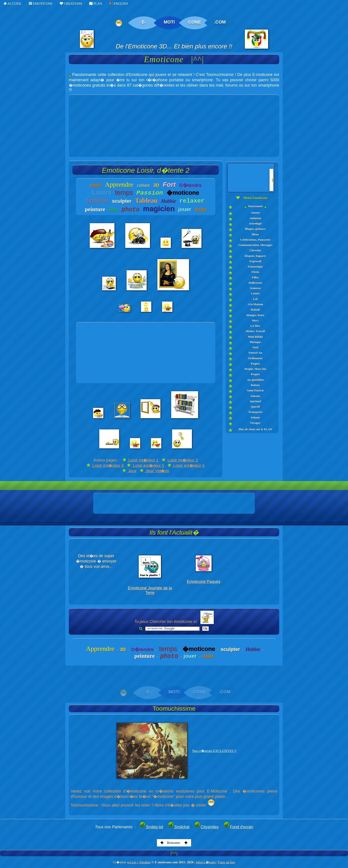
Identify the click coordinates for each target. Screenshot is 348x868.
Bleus (255, 234)
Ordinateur (255, 358)
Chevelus (255, 250)
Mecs (255, 320)
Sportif (255, 407)
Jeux (129, 471)
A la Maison (255, 304)
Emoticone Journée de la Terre (150, 590)
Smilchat (179, 827)
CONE (195, 22)
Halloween (255, 283)
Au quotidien (255, 380)
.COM (220, 22)
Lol (255, 299)
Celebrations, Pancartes (255, 240)
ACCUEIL (13, 4)
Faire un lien (227, 862)
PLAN (96, 4)
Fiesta (255, 272)
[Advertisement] (174, 126)
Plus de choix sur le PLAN (255, 429)
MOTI (169, 22)
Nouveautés (255, 206)
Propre (255, 374)
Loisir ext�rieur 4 (105, 466)
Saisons (255, 396)
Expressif (255, 261)
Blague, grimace (255, 229)
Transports (255, 412)
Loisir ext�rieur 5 (145, 466)
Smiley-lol (151, 827)
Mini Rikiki (255, 337)
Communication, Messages (255, 245)
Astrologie (255, 223)
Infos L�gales (206, 862)
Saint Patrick (255, 390)
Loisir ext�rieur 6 (186, 466)
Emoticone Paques (204, 582)
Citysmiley (206, 827)
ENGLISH (119, 4)
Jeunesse (255, 288)
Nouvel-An (255, 353)
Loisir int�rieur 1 (140, 460)
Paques (255, 364)
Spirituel (255, 401)
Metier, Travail (255, 331)
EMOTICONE (41, 4)
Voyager (255, 423)
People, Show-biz (255, 369)
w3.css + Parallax (139, 862)
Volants (255, 417)
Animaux (255, 218)
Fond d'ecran (238, 827)
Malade (255, 310)
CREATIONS (71, 4)
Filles (255, 277)
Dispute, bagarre (255, 256)
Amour (255, 213)
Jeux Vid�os (154, 471)
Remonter (174, 843)
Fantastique (255, 267)
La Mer (255, 326)
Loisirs (255, 293)
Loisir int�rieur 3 (180, 460)
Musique (255, 342)
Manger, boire (255, 315)
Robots (255, 385)
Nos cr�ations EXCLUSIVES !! (214, 751)
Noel (255, 347)
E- (144, 22)
